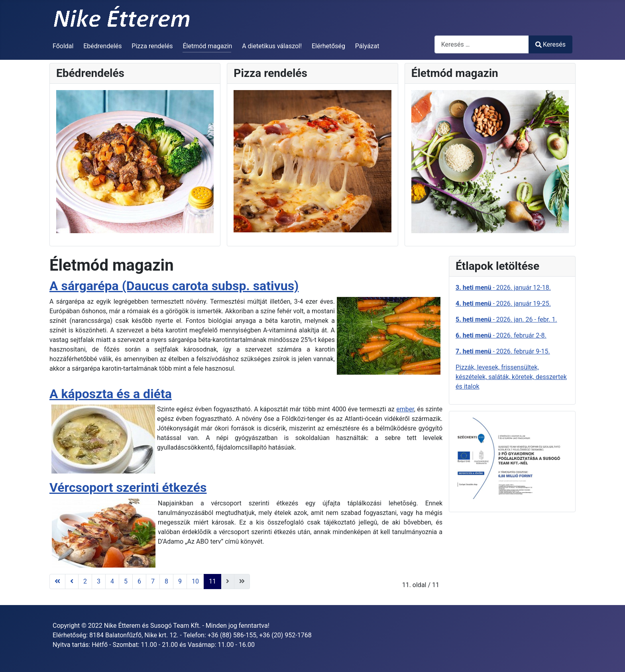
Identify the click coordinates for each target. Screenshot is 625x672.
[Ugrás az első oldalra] (57, 582)
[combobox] (482, 44)
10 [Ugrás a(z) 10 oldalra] (195, 581)
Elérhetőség (328, 46)
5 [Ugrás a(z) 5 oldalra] (126, 581)
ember (405, 409)
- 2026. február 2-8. (519, 335)
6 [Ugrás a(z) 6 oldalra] (139, 581)
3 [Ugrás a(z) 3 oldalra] (99, 581)
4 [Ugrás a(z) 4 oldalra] (112, 581)
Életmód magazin (207, 46)
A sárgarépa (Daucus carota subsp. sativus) (174, 286)
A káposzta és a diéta (111, 394)
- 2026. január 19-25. (522, 304)
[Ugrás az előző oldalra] (72, 582)
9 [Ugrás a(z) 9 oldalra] (180, 581)
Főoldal (63, 46)
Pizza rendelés (152, 46)
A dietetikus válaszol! (272, 46)
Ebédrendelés (102, 46)
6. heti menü (474, 335)
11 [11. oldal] (212, 581)
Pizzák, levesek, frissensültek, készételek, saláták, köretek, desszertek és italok (511, 377)
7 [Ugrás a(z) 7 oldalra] (153, 581)
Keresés (550, 44)
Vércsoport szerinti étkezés (128, 487)
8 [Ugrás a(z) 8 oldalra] (166, 581)
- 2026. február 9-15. (521, 351)
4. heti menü (474, 304)
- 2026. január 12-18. (522, 288)
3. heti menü (474, 288)
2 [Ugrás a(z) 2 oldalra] (85, 581)
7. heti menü (474, 351)
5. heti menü (474, 319)
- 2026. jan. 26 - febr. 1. (525, 319)
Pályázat (367, 46)
